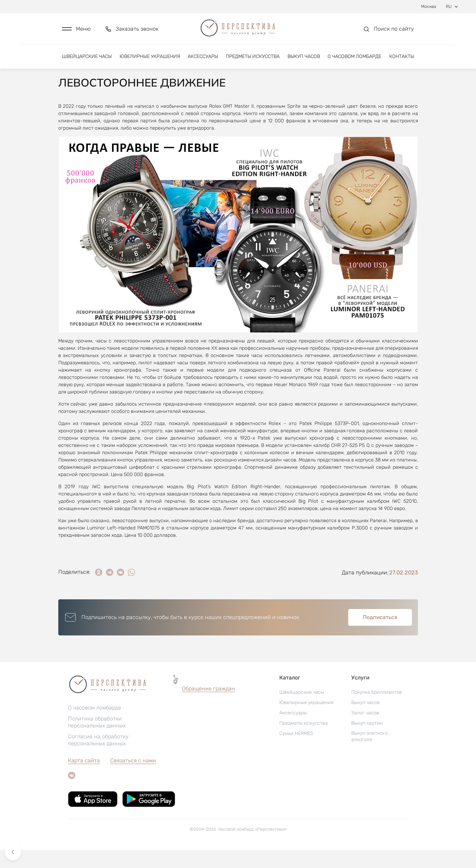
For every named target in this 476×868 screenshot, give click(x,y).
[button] (76, 29)
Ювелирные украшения (150, 57)
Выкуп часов (304, 57)
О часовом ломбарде (354, 57)
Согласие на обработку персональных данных (98, 758)
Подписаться (380, 635)
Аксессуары (203, 57)
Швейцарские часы (87, 57)
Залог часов (365, 731)
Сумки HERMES (296, 751)
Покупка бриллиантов (377, 710)
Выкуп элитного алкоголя (370, 754)
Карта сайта (84, 778)
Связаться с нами (133, 778)
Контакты (402, 57)
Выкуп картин (367, 741)
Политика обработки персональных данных (97, 740)
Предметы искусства (253, 57)
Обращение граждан (208, 706)
